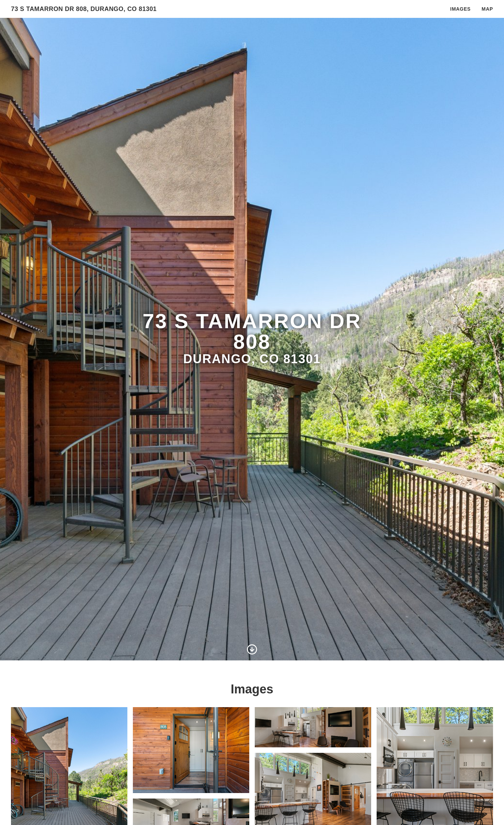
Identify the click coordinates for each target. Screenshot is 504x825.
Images (460, 9)
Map (487, 9)
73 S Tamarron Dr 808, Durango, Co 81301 (84, 9)
